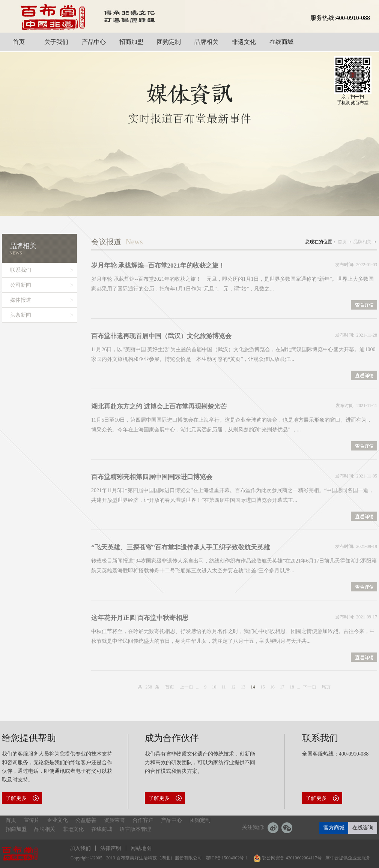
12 (233, 687)
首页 (170, 687)
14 (253, 687)
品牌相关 (362, 242)
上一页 (186, 687)
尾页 (326, 687)
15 (263, 687)
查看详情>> (364, 306)
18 (292, 687)
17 (282, 687)
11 (224, 687)
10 (214, 687)
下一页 (310, 687)
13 (243, 687)
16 (272, 687)
